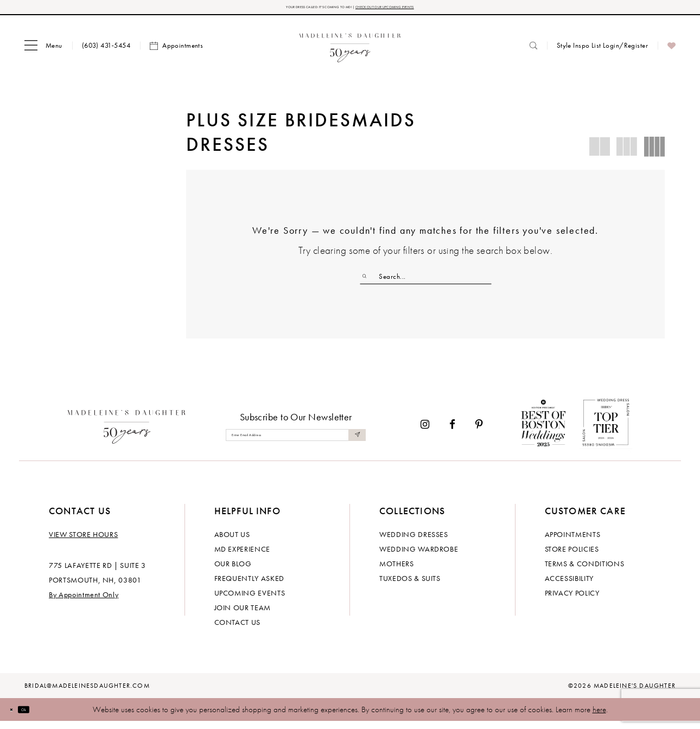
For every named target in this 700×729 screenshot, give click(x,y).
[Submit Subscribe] (354, 442)
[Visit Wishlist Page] (672, 50)
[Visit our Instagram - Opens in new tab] (425, 431)
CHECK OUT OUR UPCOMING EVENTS (425, 9)
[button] (43, 50)
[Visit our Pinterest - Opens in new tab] (479, 431)
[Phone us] (106, 50)
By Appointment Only (84, 602)
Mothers (397, 571)
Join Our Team (243, 615)
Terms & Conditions (585, 571)
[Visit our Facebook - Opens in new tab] (452, 431)
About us (232, 542)
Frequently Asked (249, 586)
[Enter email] (296, 442)
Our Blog (233, 571)
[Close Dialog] (16, 717)
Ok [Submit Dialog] (40, 717)
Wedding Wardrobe (419, 557)
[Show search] (533, 50)
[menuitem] (43, 50)
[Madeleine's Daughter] (127, 432)
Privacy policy (572, 600)
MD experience (242, 557)
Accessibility (569, 586)
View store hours (83, 542)
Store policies (572, 557)
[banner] (350, 50)
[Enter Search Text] (426, 281)
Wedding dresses (414, 542)
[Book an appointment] (176, 50)
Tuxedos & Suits (410, 586)
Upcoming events (250, 600)
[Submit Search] (369, 281)
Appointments (573, 542)
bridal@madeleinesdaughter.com (87, 693)
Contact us (238, 630)
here (599, 717)
